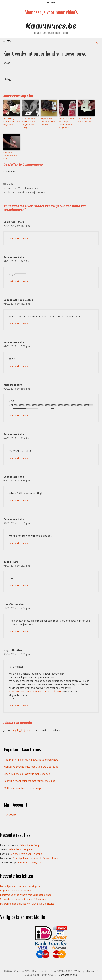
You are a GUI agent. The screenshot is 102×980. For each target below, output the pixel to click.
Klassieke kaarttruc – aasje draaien (26, 192)
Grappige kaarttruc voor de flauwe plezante (36, 858)
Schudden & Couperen (32, 845)
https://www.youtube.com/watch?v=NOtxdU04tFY (36, 691)
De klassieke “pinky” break (31, 863)
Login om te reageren (19, 238)
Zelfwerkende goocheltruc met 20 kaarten (23, 899)
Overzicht (11, 815)
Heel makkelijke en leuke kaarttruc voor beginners (31, 760)
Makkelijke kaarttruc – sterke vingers (24, 788)
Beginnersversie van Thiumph (26, 854)
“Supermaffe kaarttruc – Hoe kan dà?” (48, 122)
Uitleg (10, 184)
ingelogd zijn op (21, 730)
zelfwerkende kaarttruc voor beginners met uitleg (29, 123)
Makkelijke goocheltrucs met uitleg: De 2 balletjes (31, 767)
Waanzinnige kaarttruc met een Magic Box (12, 122)
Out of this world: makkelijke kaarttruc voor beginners (67, 123)
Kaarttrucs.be (51, 26)
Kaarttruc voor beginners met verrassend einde (29, 781)
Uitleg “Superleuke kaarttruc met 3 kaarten (27, 774)
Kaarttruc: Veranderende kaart (10, 156)
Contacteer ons (68, 975)
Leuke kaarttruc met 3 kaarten (85, 120)
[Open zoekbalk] (97, 43)
